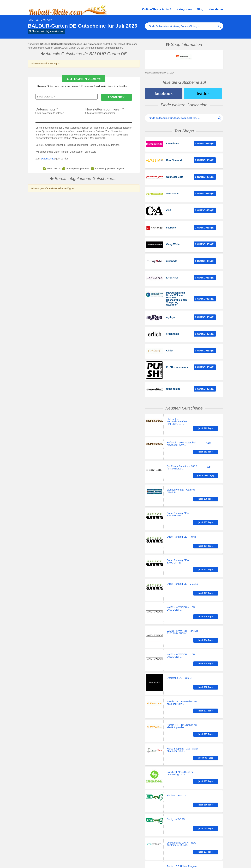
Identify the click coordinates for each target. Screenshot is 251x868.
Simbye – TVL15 (176, 725)
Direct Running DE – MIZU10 (183, 534)
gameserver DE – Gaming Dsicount (181, 464)
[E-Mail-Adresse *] (67, 97)
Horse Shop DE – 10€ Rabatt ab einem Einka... (183, 670)
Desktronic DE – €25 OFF (181, 613)
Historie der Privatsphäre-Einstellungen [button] (149, 829)
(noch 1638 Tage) (210, 444)
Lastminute (173, 144)
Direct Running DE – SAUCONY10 (178, 517)
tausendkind (173, 378)
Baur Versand (174, 159)
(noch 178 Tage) (210, 463)
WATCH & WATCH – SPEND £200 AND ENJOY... (182, 573)
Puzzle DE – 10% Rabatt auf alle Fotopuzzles (182, 652)
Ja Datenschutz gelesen (50, 113)
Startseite (35, 20)
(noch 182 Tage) (210, 409)
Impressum (125, 857)
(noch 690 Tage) (210, 708)
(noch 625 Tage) (210, 726)
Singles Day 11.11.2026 (103, 860)
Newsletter (216, 9)
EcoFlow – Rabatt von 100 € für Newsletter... (182, 444)
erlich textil (173, 326)
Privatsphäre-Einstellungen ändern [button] (147, 822)
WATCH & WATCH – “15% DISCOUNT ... (181, 552)
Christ (170, 342)
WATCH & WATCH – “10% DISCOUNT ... (181, 594)
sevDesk (171, 224)
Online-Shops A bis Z (157, 9)
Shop (47, 20)
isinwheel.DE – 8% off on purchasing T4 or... (180, 688)
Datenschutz (48, 159)
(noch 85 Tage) (210, 670)
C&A (169, 207)
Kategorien (184, 9)
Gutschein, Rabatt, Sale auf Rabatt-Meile (63, 857)
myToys (171, 310)
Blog (200, 9)
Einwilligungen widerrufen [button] (142, 835)
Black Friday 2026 (124, 860)
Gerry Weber (174, 240)
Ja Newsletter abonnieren (100, 113)
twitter (203, 94)
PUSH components (177, 357)
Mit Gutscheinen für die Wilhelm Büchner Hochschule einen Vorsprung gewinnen (177, 292)
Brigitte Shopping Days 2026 (77, 860)
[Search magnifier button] (219, 26)
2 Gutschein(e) (205, 224)
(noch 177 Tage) (210, 481)
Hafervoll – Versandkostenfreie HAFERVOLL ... (177, 410)
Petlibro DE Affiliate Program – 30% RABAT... (182, 761)
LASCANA (172, 272)
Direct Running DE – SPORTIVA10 (178, 481)
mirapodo (172, 256)
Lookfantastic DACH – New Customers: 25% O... (182, 743)
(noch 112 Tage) (210, 614)
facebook (164, 94)
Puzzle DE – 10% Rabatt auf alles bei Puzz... (182, 635)
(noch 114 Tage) (210, 552)
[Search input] (183, 26)
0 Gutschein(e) (205, 144)
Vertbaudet (172, 191)
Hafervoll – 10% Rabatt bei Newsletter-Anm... (181, 427)
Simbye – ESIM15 (177, 707)
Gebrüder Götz (175, 175)
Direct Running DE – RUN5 (182, 498)
